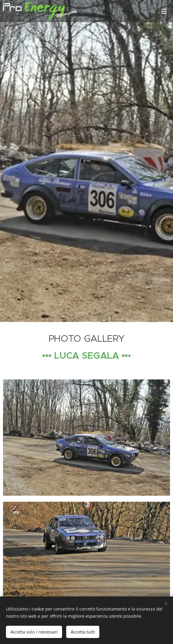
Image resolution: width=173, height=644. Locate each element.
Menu (164, 11)
